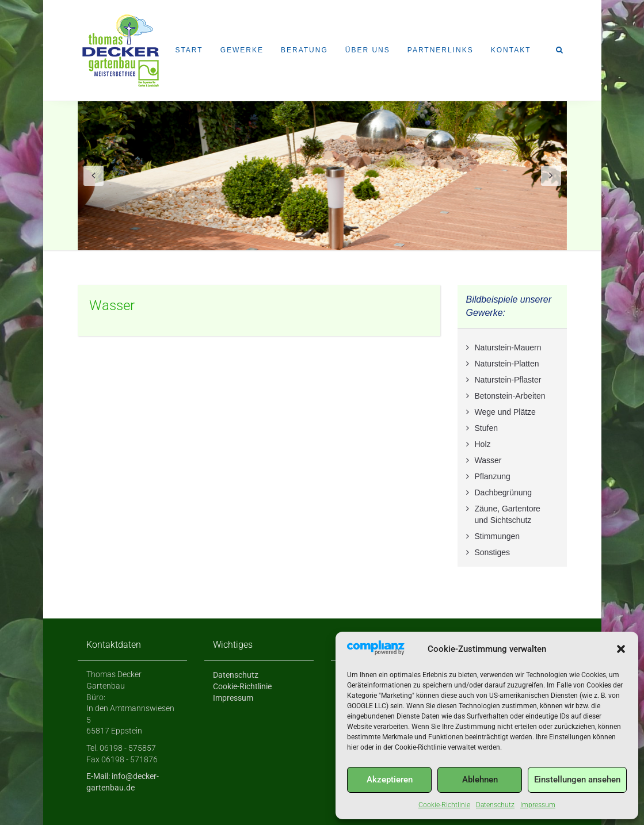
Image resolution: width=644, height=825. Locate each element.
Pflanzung (493, 476)
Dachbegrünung (504, 492)
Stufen (486, 428)
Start (189, 50)
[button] (621, 649)
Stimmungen (498, 536)
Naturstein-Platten (507, 364)
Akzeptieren (390, 780)
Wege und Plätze (505, 412)
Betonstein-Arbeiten (510, 396)
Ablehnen (480, 780)
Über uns (368, 50)
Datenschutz (495, 805)
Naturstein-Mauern (508, 347)
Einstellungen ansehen (577, 780)
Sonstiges (492, 552)
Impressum (538, 805)
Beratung (304, 50)
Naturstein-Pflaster (508, 380)
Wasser (112, 305)
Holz (483, 444)
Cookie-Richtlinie (444, 805)
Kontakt (511, 50)
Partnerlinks (441, 50)
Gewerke (242, 50)
